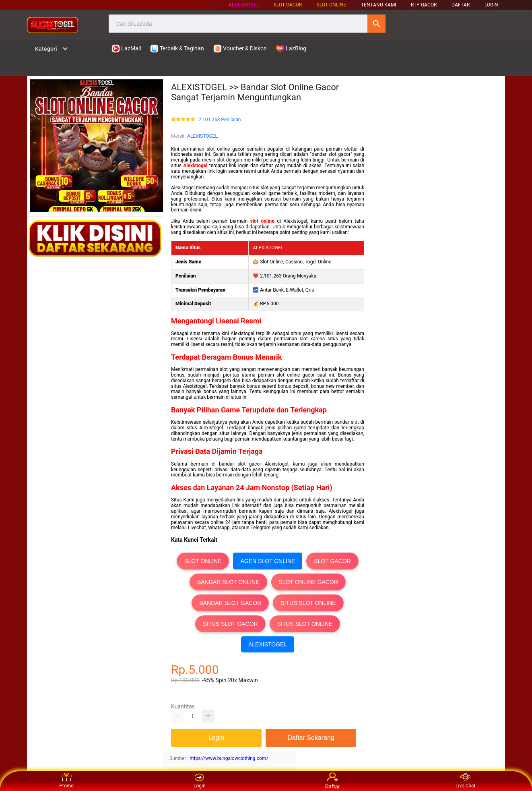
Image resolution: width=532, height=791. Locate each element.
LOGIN (491, 5)
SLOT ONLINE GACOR (309, 582)
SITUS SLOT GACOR (230, 624)
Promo (66, 781)
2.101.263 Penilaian (220, 120)
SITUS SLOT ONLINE (308, 603)
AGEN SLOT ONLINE (268, 561)
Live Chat (465, 781)
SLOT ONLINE (331, 5)
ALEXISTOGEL (244, 5)
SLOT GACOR (332, 561)
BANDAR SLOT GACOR (230, 603)
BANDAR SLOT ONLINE (228, 582)
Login (200, 781)
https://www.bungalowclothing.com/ (229, 758)
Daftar (333, 781)
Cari (376, 24)
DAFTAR (461, 5)
